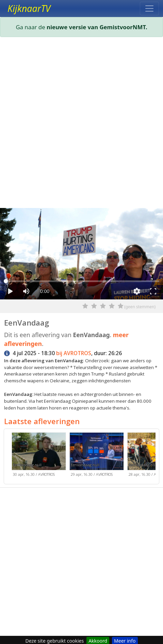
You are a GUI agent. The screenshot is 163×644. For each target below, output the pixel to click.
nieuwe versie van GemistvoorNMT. (97, 27)
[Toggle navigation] (149, 8)
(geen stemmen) (140, 307)
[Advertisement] (81, 124)
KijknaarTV (29, 8)
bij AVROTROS (74, 353)
